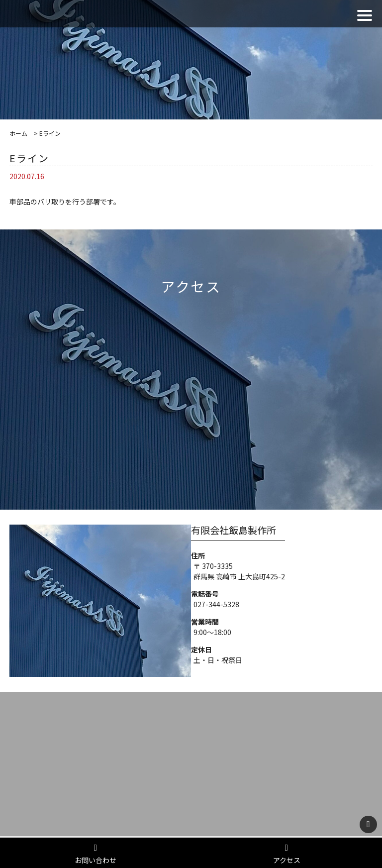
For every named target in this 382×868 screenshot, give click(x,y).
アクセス (286, 854)
